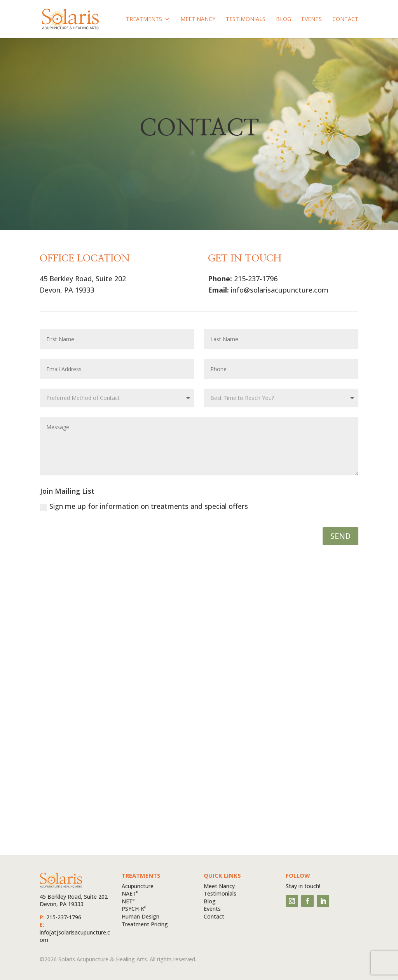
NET (128, 901)
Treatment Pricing (145, 924)
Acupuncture (138, 886)
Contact (345, 19)
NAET (130, 893)
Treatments (144, 19)
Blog (284, 19)
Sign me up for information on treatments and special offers (144, 506)
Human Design (141, 916)
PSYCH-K (134, 909)
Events (312, 19)
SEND (340, 536)
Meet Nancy (198, 19)
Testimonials (246, 19)
